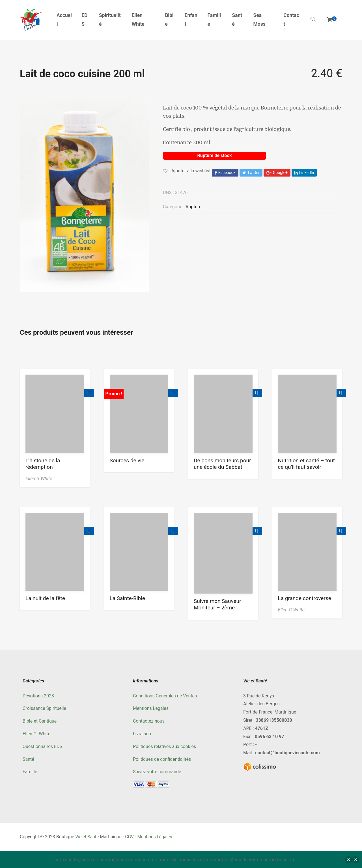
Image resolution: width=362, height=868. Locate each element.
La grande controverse (305, 598)
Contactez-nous (149, 721)
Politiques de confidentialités (162, 759)
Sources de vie (127, 460)
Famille (214, 20)
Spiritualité (110, 20)
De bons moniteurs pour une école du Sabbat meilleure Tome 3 (222, 467)
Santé (237, 20)
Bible (169, 20)
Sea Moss (259, 20)
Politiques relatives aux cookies (164, 746)
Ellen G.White (39, 479)
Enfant (191, 20)
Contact (291, 20)
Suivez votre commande (157, 772)
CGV (130, 837)
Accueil (64, 20)
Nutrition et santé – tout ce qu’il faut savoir (307, 464)
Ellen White (138, 20)
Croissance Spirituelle (44, 708)
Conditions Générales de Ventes (165, 696)
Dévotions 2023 (38, 696)
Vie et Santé (87, 837)
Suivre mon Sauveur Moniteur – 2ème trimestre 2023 (217, 608)
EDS (84, 20)
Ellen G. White (36, 734)
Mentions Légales (151, 708)
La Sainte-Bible (127, 598)
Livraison (142, 734)
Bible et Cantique (40, 721)
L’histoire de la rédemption (43, 464)
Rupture (194, 206)
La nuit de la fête (45, 598)
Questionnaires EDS (42, 746)
